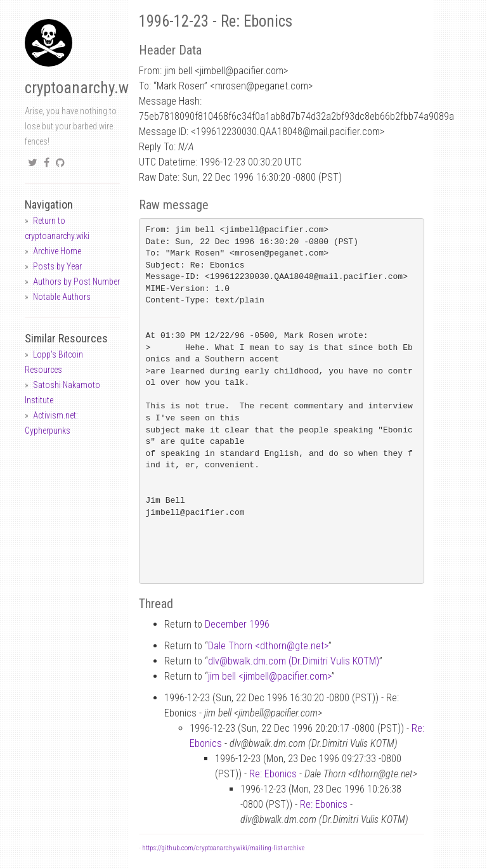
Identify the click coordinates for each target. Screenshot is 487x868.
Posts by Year (57, 266)
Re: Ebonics (273, 774)
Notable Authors (62, 297)
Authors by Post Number (76, 282)
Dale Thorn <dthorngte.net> (268, 646)
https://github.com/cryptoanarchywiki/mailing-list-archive (223, 848)
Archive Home (57, 251)
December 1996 (237, 624)
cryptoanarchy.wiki (84, 88)
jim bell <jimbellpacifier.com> (270, 676)
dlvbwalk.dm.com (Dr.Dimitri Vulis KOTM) (294, 661)
